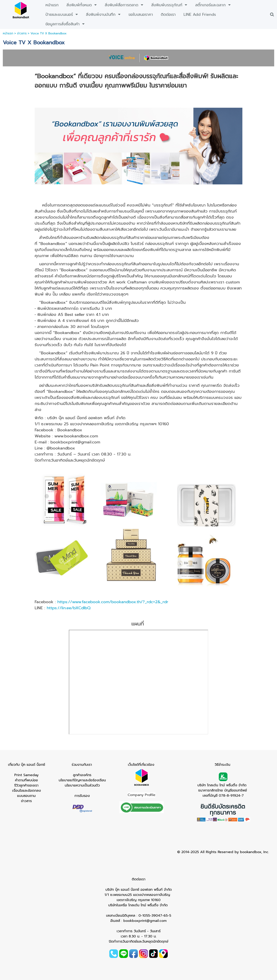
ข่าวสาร (22, 33)
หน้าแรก (8, 33)
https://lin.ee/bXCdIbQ (69, 608)
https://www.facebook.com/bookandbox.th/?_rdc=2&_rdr (113, 602)
